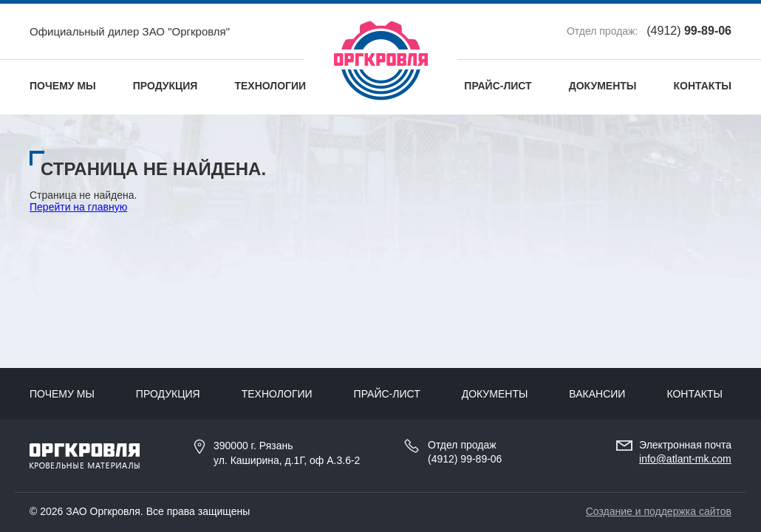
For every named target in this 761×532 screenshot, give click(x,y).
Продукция (165, 86)
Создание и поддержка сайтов (659, 511)
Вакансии (597, 394)
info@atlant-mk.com (685, 459)
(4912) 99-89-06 (465, 459)
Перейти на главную (78, 207)
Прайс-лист (498, 86)
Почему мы (63, 86)
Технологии (270, 86)
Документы (603, 86)
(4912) (689, 31)
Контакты (703, 86)
